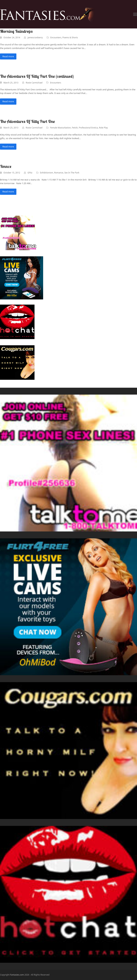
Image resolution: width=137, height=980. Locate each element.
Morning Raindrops (16, 31)
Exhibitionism (47, 173)
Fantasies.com (17, 975)
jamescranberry (35, 37)
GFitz (30, 173)
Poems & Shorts (70, 37)
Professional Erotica (88, 128)
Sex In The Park (72, 173)
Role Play (103, 128)
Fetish (75, 128)
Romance (59, 173)
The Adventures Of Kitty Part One (27, 121)
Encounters (56, 37)
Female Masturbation (60, 128)
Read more (8, 56)
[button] (135, 14)
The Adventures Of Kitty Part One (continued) (37, 76)
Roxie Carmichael (34, 83)
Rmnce (6, 166)
